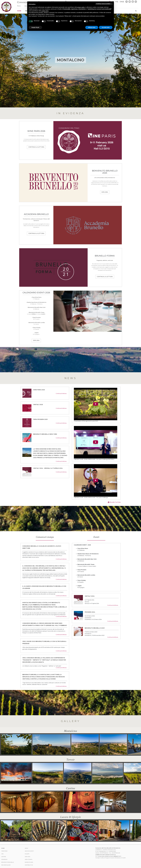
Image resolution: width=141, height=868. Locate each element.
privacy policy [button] (81, 7)
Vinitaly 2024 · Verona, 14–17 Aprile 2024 (48, 468)
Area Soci (28, 857)
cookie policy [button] (45, 11)
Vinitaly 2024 (90, 596)
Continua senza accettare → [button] (104, 4)
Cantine (4, 857)
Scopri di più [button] (35, 27)
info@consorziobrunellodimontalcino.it (106, 855)
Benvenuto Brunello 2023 (95, 628)
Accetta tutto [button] (106, 27)
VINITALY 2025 (38, 405)
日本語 (122, 2)
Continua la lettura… (61, 393)
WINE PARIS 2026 (39, 390)
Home (19, 11)
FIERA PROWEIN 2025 (40, 419)
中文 (117, 2)
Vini (2, 854)
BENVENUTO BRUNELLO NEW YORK (45, 434)
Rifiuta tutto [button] (92, 27)
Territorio (4, 851)
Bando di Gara (29, 862)
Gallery (27, 854)
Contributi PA (29, 865)
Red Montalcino (6, 865)
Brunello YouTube (114, 502)
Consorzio (4, 859)
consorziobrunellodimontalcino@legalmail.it (110, 856)
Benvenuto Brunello (8, 862)
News (19, 6)
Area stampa (29, 859)
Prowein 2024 (90, 612)
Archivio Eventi (29, 851)
